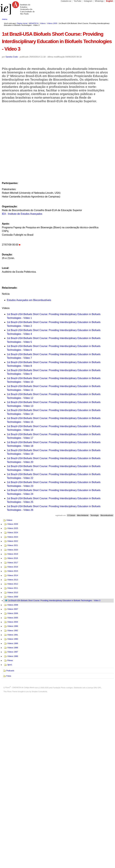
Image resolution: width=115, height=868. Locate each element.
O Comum (71, 515)
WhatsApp (99, 1)
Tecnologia (94, 515)
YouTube (78, 1)
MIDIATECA (34, 23)
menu (5, 19)
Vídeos (43, 23)
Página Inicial (22, 23)
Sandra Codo (12, 57)
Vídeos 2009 (52, 23)
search (107, 19)
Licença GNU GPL (94, 687)
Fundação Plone (59, 687)
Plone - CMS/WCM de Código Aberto (20, 687)
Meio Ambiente (83, 515)
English (110, 1)
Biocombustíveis (107, 515)
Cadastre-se (66, 1)
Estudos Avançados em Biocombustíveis (29, 300)
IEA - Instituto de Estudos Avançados (22, 214)
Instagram (88, 1)
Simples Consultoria (39, 692)
